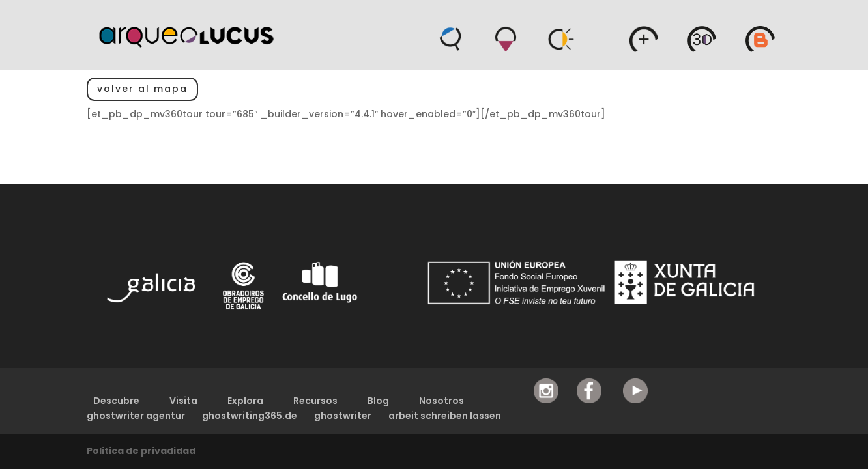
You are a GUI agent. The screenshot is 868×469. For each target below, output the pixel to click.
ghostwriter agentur (136, 416)
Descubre (116, 401)
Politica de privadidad (141, 451)
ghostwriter (343, 416)
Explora (245, 401)
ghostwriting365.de (250, 416)
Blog (378, 401)
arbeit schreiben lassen (445, 416)
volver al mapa (142, 89)
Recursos (315, 401)
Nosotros (441, 401)
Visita (183, 401)
